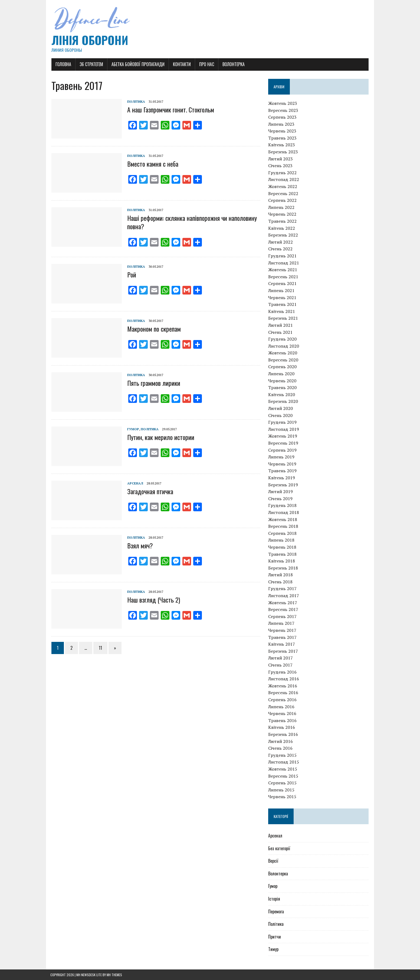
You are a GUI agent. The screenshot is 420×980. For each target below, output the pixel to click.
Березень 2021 (283, 318)
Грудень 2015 (283, 755)
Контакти (181, 64)
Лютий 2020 (281, 408)
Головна (62, 64)
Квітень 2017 (282, 644)
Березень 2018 (283, 568)
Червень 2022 (283, 214)
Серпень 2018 (283, 533)
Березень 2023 (283, 152)
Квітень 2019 (282, 478)
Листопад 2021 (284, 263)
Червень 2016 (283, 713)
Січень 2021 (281, 332)
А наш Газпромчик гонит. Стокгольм (170, 110)
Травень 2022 (283, 221)
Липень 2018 (282, 540)
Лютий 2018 (281, 575)
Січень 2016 (281, 748)
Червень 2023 (283, 131)
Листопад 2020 (284, 346)
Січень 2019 (281, 499)
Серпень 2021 (283, 284)
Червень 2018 (283, 547)
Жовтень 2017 (283, 603)
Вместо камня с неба (152, 164)
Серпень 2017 (283, 616)
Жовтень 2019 (283, 436)
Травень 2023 (283, 138)
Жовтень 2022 (283, 186)
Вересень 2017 (283, 610)
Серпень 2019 (283, 450)
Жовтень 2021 (283, 270)
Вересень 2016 (283, 693)
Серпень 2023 (283, 117)
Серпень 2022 (283, 200)
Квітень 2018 (282, 561)
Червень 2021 (283, 297)
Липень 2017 (282, 623)
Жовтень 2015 (283, 769)
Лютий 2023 (281, 159)
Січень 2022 (281, 249)
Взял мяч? (139, 545)
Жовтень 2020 (283, 353)
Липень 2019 (282, 457)
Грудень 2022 (283, 173)
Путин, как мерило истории (160, 437)
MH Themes (114, 975)
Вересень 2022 (283, 193)
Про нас (206, 64)
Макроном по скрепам (153, 329)
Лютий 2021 (281, 325)
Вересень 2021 (283, 277)
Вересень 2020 (283, 360)
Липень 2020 (282, 374)
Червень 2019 (283, 464)
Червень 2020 (283, 381)
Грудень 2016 (283, 672)
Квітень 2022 (282, 228)
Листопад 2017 (284, 596)
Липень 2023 (282, 124)
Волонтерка (232, 64)
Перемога (276, 911)
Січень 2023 (281, 166)
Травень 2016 (283, 720)
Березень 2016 (283, 734)
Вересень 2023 (283, 110)
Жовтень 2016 (283, 686)
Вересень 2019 (283, 443)
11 (99, 648)
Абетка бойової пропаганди (137, 64)
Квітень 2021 (282, 311)
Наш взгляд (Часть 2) (152, 600)
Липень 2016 (282, 707)
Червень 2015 (283, 797)
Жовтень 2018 (283, 519)
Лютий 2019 (281, 491)
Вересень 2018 (283, 526)
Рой (131, 274)
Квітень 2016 (282, 727)
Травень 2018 (283, 554)
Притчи (275, 937)
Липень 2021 (282, 290)
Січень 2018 (281, 582)
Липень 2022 (282, 207)
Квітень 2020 (282, 394)
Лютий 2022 (281, 242)
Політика (135, 101)
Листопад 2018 (284, 512)
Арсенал (134, 483)
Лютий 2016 (281, 741)
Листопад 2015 (284, 762)
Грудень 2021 (283, 256)
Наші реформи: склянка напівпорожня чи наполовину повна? (191, 222)
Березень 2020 (283, 402)
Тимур (274, 949)
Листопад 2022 (284, 180)
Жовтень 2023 (283, 103)
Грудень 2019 (283, 422)
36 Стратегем (90, 64)
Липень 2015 (282, 790)
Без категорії (279, 848)
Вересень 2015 (283, 776)
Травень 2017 (283, 637)
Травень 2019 (283, 471)
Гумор (132, 429)
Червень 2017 (283, 630)
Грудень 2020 (283, 339)
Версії (273, 861)
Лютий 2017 (281, 658)
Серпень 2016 (283, 700)
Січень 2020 (281, 415)
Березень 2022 (283, 235)
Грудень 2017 (283, 589)
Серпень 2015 (283, 783)
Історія (274, 899)
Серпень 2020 (283, 367)
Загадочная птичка (149, 491)
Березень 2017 (283, 651)
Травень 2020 (283, 388)
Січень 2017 (281, 665)
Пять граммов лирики (153, 383)
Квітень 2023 (282, 145)
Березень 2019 (283, 485)
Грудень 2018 (283, 506)
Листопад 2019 (284, 429)
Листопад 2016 (284, 679)
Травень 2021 (283, 304)
